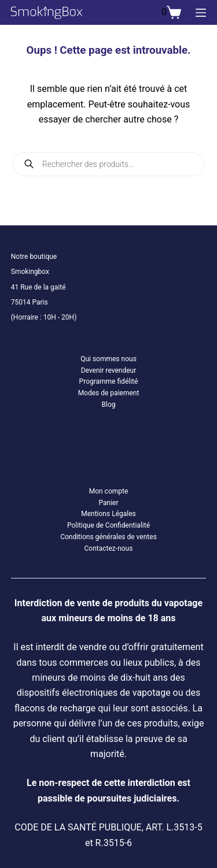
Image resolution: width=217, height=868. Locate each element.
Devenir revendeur (109, 370)
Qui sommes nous (108, 359)
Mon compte (109, 491)
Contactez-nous (109, 548)
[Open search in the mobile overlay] (109, 164)
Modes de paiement (109, 393)
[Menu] (201, 13)
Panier (108, 503)
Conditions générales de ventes (108, 537)
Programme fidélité (109, 381)
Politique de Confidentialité (108, 525)
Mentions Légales (108, 514)
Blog (109, 405)
